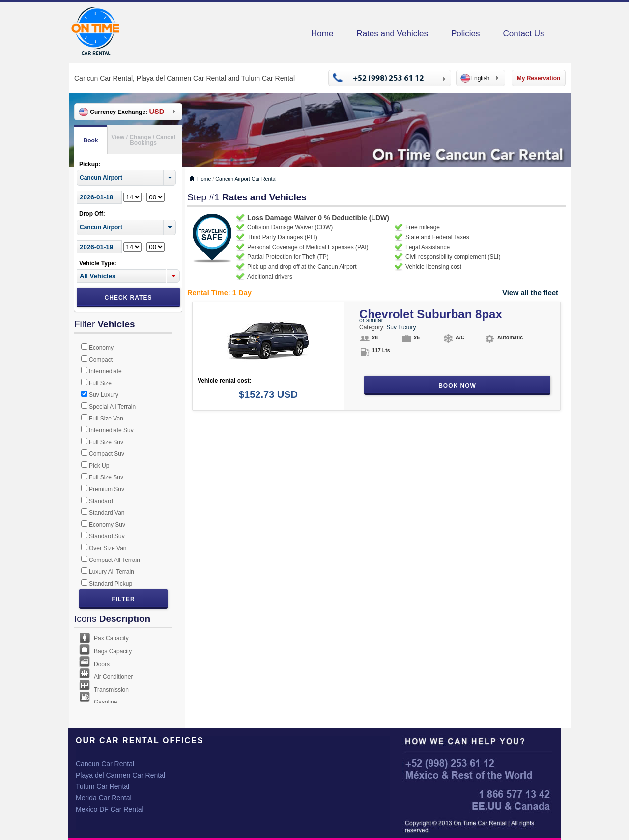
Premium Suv (107, 489)
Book (91, 140)
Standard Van (107, 513)
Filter (123, 599)
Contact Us (524, 34)
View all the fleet (530, 293)
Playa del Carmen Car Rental (120, 775)
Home (322, 34)
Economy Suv (107, 525)
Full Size (100, 383)
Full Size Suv (106, 442)
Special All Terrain (112, 407)
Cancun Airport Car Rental (246, 179)
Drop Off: (92, 214)
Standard (101, 501)
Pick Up (99, 466)
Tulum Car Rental (102, 786)
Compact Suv (107, 454)
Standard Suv (107, 536)
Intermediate (105, 371)
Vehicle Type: (98, 263)
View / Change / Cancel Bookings (143, 140)
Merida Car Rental (104, 798)
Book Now (457, 386)
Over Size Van (108, 548)
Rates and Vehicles (392, 34)
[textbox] (121, 276)
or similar (371, 320)
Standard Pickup (111, 584)
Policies (466, 34)
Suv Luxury (104, 395)
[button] (173, 276)
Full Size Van (106, 419)
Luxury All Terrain (112, 572)
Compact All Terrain (114, 560)
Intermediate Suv (111, 430)
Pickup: (90, 164)
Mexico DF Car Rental (110, 809)
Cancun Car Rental (105, 764)
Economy (101, 348)
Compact (101, 360)
